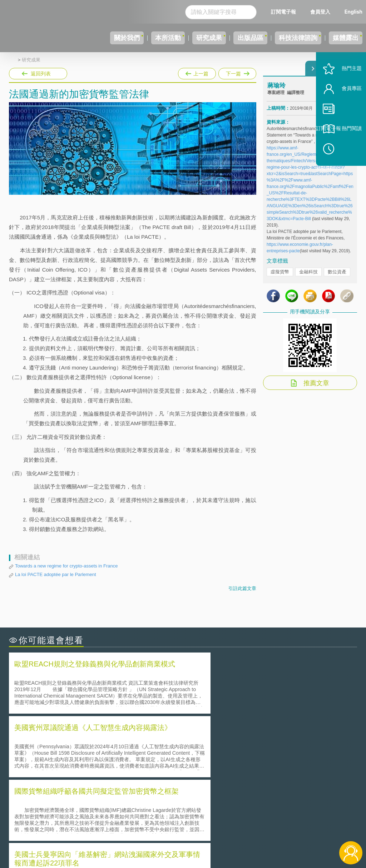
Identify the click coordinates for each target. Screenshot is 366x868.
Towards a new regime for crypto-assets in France (66, 566)
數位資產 (337, 278)
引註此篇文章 (242, 588)
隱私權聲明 (189, 809)
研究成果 (187, 38)
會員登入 (320, 12)
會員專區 (342, 110)
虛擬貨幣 (280, 278)
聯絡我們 (187, 829)
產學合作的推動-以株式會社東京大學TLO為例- (244, 770)
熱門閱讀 (342, 150)
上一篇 (197, 72)
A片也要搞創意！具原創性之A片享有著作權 (240, 750)
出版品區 (234, 38)
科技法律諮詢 (288, 38)
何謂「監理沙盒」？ (212, 740)
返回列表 (41, 74)
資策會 (271, 809)
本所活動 (139, 38)
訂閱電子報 (283, 12)
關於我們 (92, 38)
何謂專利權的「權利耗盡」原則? (227, 760)
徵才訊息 (187, 819)
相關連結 (307, 809)
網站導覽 (187, 839)
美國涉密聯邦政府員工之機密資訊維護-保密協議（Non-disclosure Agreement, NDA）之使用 (92, 770)
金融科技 (308, 278)
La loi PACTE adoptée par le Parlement (56, 574)
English (353, 12)
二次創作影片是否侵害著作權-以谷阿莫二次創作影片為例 (82, 740)
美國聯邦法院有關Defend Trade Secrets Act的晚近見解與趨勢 (88, 750)
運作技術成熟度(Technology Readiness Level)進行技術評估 (85, 760)
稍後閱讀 (345, 170)
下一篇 (237, 72)
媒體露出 (342, 38)
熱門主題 (342, 90)
